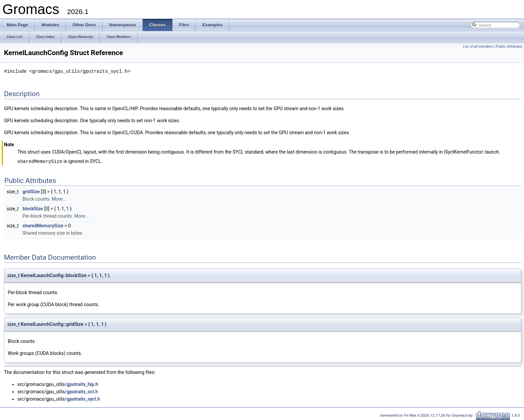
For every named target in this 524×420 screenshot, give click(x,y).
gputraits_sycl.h (84, 398)
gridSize (31, 191)
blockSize (33, 208)
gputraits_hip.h (83, 384)
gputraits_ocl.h (83, 391)
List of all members (478, 47)
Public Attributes (509, 47)
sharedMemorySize (43, 225)
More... (59, 198)
